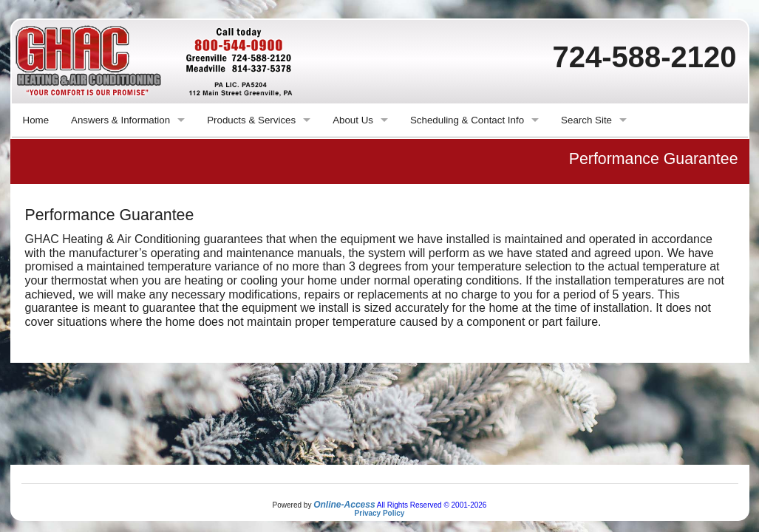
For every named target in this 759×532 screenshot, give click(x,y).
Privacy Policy (380, 513)
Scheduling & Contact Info (467, 120)
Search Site (586, 120)
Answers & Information (120, 120)
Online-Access (344, 505)
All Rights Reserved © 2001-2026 (432, 505)
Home (36, 120)
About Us (353, 120)
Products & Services (251, 120)
